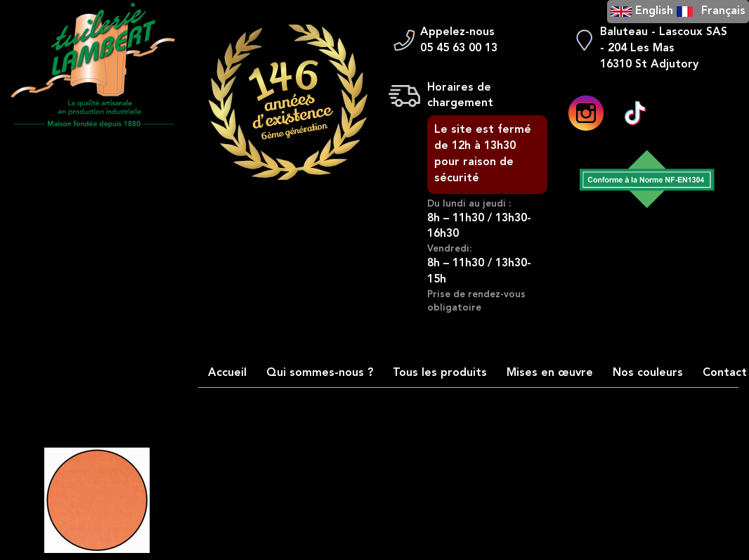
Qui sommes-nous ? (320, 373)
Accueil (227, 373)
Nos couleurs (648, 373)
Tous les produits (440, 373)
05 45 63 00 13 (459, 48)
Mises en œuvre (550, 373)
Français (723, 11)
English (654, 11)
